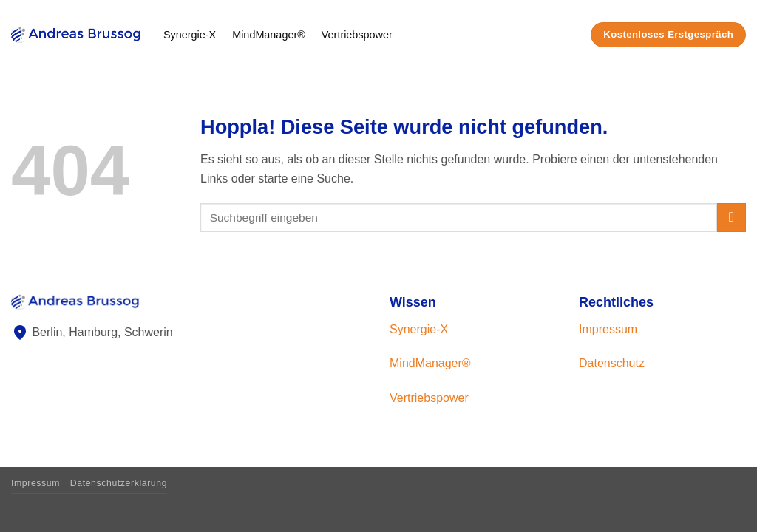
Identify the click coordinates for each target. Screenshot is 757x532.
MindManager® (269, 35)
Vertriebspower (357, 35)
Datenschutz (612, 363)
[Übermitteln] (731, 218)
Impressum (608, 329)
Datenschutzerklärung (119, 483)
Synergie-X (190, 35)
